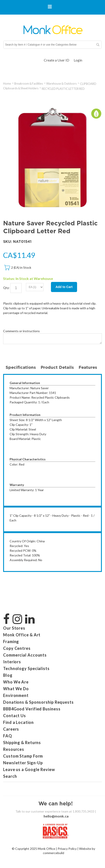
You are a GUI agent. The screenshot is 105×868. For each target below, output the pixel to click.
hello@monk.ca (56, 816)
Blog (8, 675)
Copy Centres (17, 648)
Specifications (21, 367)
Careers (11, 729)
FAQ (8, 736)
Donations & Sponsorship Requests (38, 702)
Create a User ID (57, 60)
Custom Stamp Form (23, 756)
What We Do (16, 689)
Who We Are (16, 682)
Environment (16, 695)
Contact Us (15, 716)
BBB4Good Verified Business (32, 709)
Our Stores (14, 628)
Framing (11, 642)
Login (78, 60)
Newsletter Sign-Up (23, 763)
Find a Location (18, 722)
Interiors (12, 662)
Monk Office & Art (22, 635)
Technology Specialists (26, 668)
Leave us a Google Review (29, 769)
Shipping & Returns (22, 743)
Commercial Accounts (25, 655)
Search (10, 776)
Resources (14, 749)
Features (88, 367)
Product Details (57, 367)
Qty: (6, 287)
